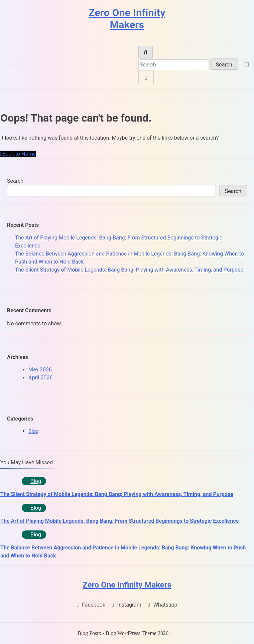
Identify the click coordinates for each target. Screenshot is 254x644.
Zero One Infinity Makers (127, 19)
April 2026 (41, 378)
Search (15, 181)
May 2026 (40, 370)
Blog (34, 431)
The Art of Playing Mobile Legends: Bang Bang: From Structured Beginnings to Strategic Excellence (119, 521)
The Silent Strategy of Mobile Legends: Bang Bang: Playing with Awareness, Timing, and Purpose (129, 270)
